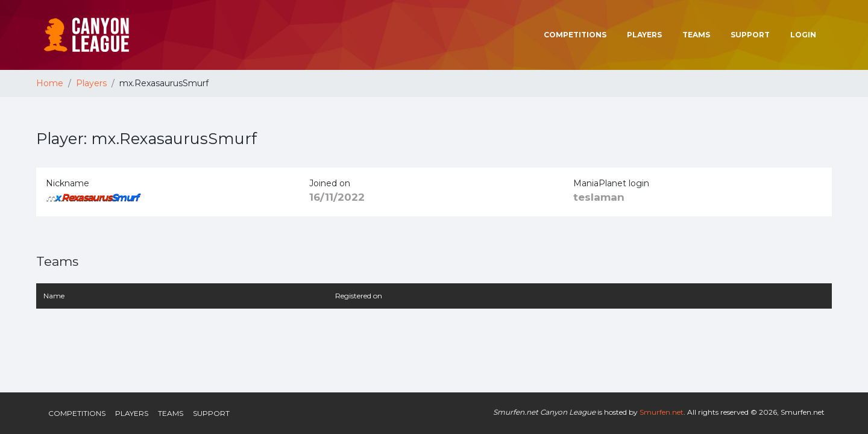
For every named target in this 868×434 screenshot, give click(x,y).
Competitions (575, 35)
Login (803, 35)
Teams (696, 35)
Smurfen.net (662, 412)
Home (50, 83)
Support (750, 35)
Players (644, 35)
